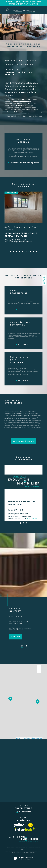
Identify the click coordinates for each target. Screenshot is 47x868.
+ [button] (39, 667)
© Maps (26, 738)
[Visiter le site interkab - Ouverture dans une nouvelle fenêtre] (25, 829)
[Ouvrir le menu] (39, 10)
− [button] (39, 671)
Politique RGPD (24, 853)
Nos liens (15, 853)
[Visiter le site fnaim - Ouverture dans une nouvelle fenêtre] (30, 825)
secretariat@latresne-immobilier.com (19, 622)
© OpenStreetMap (36, 738)
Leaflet (18, 738)
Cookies (32, 853)
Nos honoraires (10, 851)
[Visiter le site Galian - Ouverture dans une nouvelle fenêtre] (19, 825)
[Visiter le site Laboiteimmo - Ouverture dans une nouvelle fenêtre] (23, 861)
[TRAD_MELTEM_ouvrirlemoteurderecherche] (8, 10)
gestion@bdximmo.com (18, 514)
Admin (40, 851)
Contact (44, 280)
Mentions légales (31, 851)
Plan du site (20, 851)
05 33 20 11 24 (15, 510)
